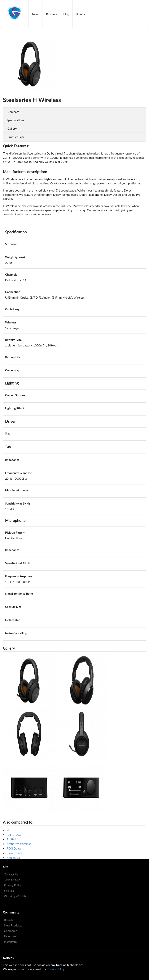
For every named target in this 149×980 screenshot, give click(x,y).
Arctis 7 (12, 839)
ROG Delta (14, 848)
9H (9, 830)
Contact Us (11, 874)
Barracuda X (15, 853)
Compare (13, 112)
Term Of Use (12, 880)
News (36, 14)
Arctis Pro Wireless (19, 844)
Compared (11, 931)
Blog (66, 14)
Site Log (9, 891)
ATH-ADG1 (14, 835)
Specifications (15, 120)
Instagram (10, 942)
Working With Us (15, 896)
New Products (13, 925)
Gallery (12, 128)
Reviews (51, 14)
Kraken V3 (13, 858)
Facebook (10, 936)
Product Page (16, 137)
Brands (80, 14)
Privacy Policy (13, 885)
